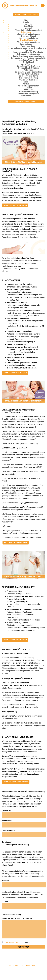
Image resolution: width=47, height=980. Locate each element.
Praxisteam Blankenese (28, 80)
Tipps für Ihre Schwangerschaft (29, 30)
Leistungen (26, 32)
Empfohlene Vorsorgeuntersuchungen (28, 56)
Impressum (29, 90)
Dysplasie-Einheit (29, 36)
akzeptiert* (17, 942)
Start (26, 20)
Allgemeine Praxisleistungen (29, 34)
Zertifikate (29, 26)
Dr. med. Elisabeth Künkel (29, 68)
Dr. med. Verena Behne (29, 76)
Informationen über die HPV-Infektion (29, 52)
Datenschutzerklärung (29, 92)
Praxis (26, 22)
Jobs (26, 82)
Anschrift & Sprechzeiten (28, 86)
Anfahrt (29, 88)
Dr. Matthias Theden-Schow (29, 66)
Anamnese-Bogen (29, 46)
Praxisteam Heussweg (29, 78)
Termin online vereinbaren (26, 15)
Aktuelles (28, 24)
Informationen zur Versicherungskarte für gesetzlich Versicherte (29, 59)
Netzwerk (29, 28)
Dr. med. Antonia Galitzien (29, 74)
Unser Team (26, 64)
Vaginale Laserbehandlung (29, 42)
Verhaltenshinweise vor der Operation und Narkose (29, 49)
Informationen (26, 44)
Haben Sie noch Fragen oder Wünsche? (18, 918)
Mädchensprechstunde (28, 38)
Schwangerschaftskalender (29, 54)
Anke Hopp (29, 70)
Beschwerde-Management (29, 94)
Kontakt (26, 84)
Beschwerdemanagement (26, 101)
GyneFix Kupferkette (29, 40)
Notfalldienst (29, 62)
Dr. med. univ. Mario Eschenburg (29, 72)
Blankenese (26, 96)
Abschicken (23, 947)
